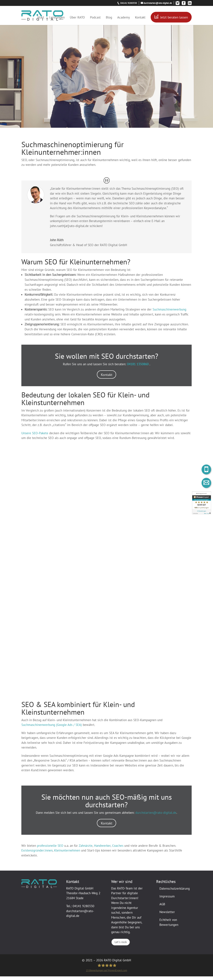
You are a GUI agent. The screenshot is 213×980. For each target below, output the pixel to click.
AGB (162, 908)
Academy (124, 18)
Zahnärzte (86, 849)
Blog (109, 18)
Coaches (118, 849)
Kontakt (140, 18)
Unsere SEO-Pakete (35, 434)
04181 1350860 (138, 364)
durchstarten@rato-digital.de (156, 815)
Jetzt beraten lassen (174, 18)
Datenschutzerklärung (175, 892)
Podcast (95, 18)
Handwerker (102, 849)
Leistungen (57, 18)
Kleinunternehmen (67, 854)
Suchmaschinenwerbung (169, 309)
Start (41, 18)
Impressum (167, 900)
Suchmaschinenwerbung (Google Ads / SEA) (52, 727)
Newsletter (167, 916)
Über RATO (77, 18)
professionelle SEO (50, 849)
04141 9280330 (83, 910)
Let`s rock (120, 946)
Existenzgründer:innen (37, 854)
